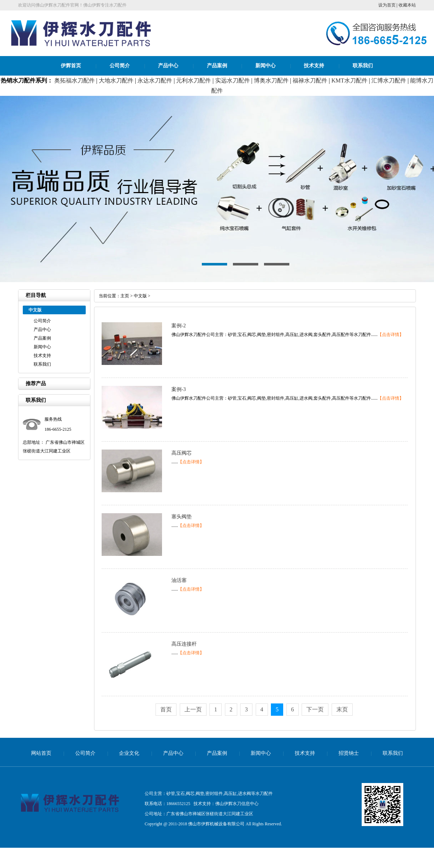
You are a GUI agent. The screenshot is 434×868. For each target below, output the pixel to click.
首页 (166, 709)
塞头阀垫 (182, 517)
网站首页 (41, 753)
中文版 (140, 296)
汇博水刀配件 (389, 80)
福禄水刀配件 (310, 80)
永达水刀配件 (155, 80)
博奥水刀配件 (271, 80)
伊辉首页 (71, 66)
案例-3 (179, 389)
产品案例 (217, 66)
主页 (125, 296)
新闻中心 (265, 66)
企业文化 (129, 753)
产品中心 (168, 66)
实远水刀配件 (233, 80)
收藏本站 (407, 5)
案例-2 (179, 326)
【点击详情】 (391, 335)
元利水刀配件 (193, 80)
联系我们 (363, 66)
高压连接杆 (184, 644)
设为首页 (387, 5)
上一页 (193, 709)
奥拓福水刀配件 (75, 80)
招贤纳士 (349, 753)
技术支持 (314, 66)
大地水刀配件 (116, 80)
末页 (342, 709)
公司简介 (120, 66)
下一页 (315, 709)
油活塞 (179, 580)
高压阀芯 (182, 453)
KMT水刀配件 (349, 80)
